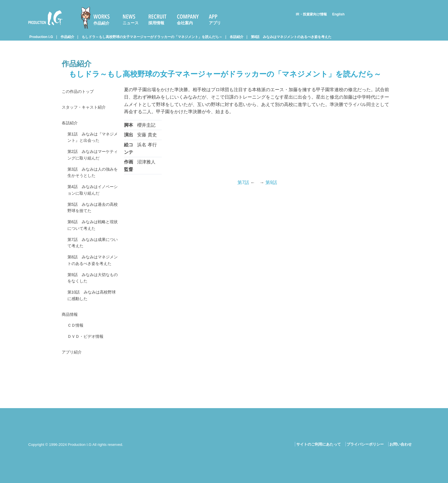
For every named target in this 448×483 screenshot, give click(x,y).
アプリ (215, 23)
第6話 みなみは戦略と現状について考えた (92, 236)
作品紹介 (101, 23)
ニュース (131, 23)
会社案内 (185, 23)
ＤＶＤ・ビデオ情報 (88, 365)
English (338, 14)
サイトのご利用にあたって (319, 444)
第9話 (271, 182)
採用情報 (156, 23)
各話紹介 (237, 37)
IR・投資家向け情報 (311, 14)
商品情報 (71, 341)
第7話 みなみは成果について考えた (92, 256)
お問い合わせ (401, 444)
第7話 (243, 182)
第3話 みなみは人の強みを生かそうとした (92, 179)
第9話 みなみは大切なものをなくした (92, 301)
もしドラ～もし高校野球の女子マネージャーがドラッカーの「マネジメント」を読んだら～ (152, 37)
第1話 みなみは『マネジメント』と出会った (92, 140)
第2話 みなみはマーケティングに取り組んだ (92, 160)
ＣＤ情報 (77, 353)
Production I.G (45, 18)
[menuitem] (98, 18)
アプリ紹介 (73, 381)
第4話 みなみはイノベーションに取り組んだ (92, 198)
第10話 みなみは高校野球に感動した (93, 321)
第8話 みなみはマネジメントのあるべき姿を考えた (291, 37)
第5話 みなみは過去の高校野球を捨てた (92, 217)
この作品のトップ (80, 92)
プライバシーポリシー (365, 444)
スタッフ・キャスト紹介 (87, 108)
